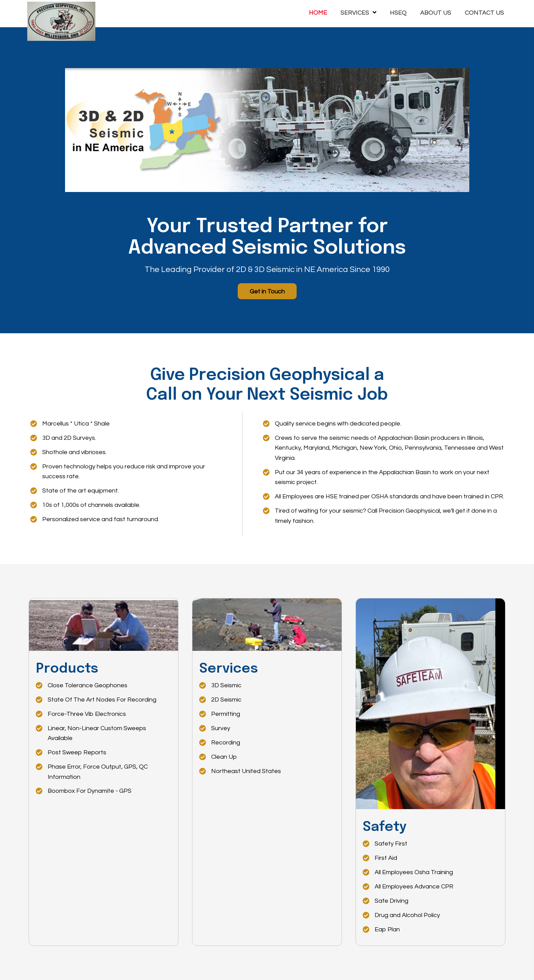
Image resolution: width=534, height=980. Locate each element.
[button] (267, 291)
